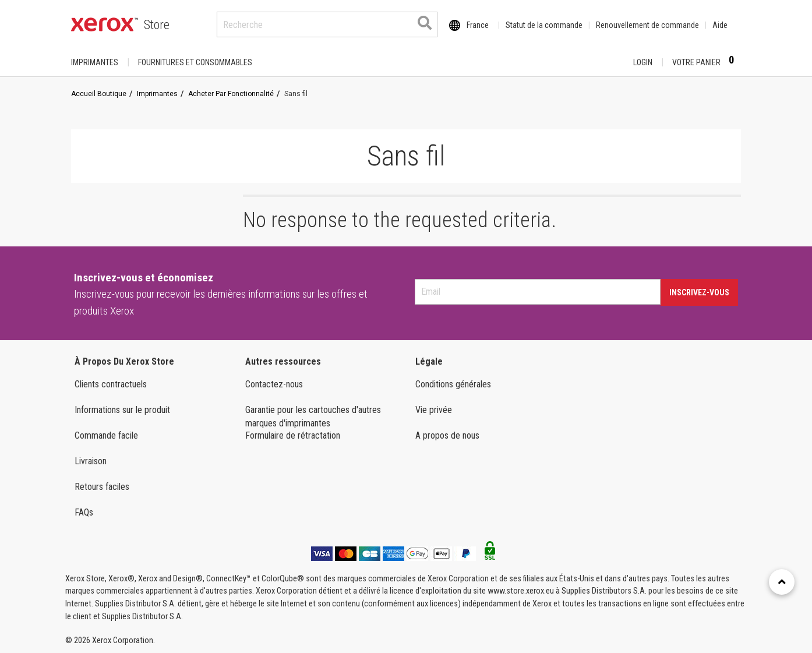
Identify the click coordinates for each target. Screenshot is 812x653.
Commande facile (106, 435)
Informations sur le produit (122, 410)
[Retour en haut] (782, 582)
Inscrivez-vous (699, 292)
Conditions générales (453, 384)
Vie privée (434, 410)
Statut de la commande (544, 25)
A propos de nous (447, 435)
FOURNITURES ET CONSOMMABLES (195, 62)
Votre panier (707, 62)
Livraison (91, 461)
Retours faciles (102, 487)
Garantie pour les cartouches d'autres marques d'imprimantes (313, 416)
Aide (720, 25)
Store (157, 25)
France (478, 25)
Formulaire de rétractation (293, 435)
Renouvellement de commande (647, 25)
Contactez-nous (274, 384)
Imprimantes (95, 62)
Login (643, 62)
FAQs (84, 512)
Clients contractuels (111, 384)
